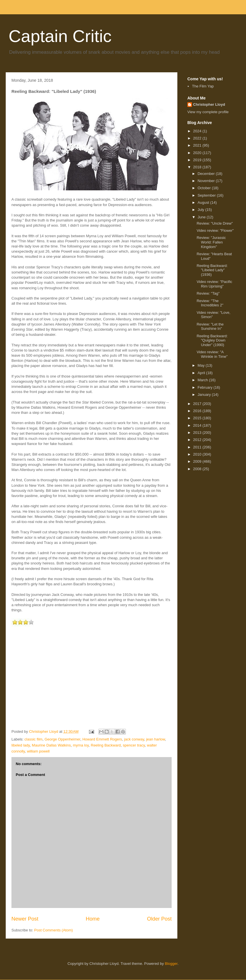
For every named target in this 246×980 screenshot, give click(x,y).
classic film (34, 739)
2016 (198, 411)
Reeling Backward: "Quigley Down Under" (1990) (212, 340)
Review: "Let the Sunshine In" (210, 327)
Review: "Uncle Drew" (215, 223)
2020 (198, 153)
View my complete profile (208, 112)
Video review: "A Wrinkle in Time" (212, 354)
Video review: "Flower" (215, 230)
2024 (198, 131)
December (207, 174)
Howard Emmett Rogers (102, 739)
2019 (198, 160)
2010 (198, 454)
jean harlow (156, 739)
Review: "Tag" (208, 293)
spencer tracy (134, 745)
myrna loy (81, 745)
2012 (198, 440)
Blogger (171, 964)
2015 (198, 418)
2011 (198, 447)
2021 (198, 145)
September (207, 195)
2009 (198, 461)
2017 (198, 404)
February (206, 387)
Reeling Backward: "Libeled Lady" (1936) (212, 270)
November (207, 181)
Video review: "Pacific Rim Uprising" (214, 284)
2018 (198, 167)
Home (93, 919)
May (202, 365)
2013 (198, 433)
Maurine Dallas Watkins (51, 745)
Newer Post (25, 919)
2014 (198, 425)
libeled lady (21, 745)
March (203, 380)
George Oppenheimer (63, 739)
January (205, 395)
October (205, 188)
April (202, 373)
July (202, 210)
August (204, 202)
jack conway (134, 739)
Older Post (159, 919)
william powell (38, 751)
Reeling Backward (106, 745)
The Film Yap (203, 86)
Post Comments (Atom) (54, 930)
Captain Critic (60, 36)
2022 (198, 138)
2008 (198, 469)
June (202, 217)
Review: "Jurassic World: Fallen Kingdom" (211, 242)
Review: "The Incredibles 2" (210, 303)
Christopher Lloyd (209, 104)
